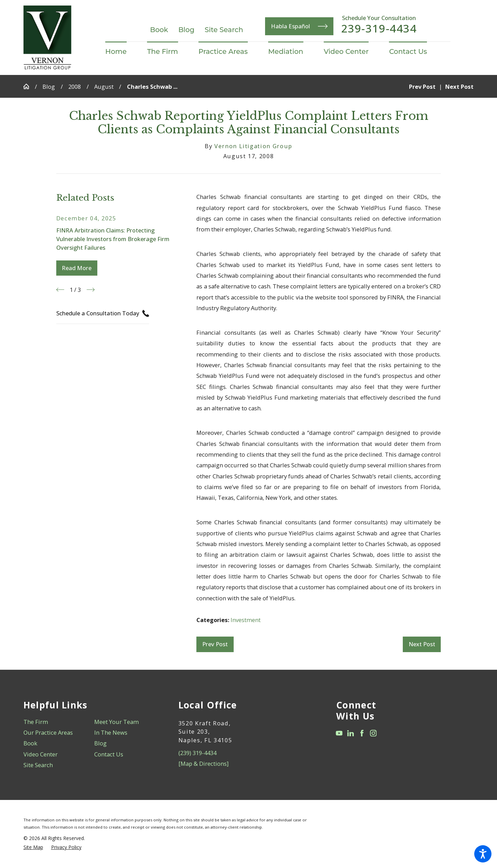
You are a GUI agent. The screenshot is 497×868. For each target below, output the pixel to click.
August (104, 87)
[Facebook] (362, 733)
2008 (75, 87)
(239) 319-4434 (197, 753)
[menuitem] (121, 52)
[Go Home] (29, 86)
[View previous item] (60, 290)
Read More (77, 268)
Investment (246, 620)
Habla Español (299, 26)
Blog (187, 30)
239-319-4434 (379, 29)
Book (159, 30)
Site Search (224, 30)
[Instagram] (373, 733)
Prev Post (215, 644)
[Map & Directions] (203, 764)
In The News (111, 732)
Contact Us (109, 754)
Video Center (41, 754)
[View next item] (91, 290)
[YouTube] (339, 733)
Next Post (422, 644)
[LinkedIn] (350, 733)
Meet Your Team (116, 722)
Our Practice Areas (48, 732)
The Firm (36, 722)
